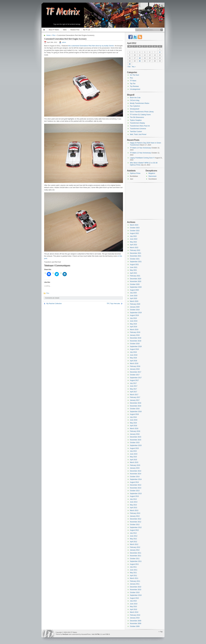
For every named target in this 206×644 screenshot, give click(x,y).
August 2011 (134, 564)
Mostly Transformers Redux (140, 103)
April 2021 (133, 273)
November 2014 (136, 474)
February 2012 (135, 547)
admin (64, 42)
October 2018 (135, 344)
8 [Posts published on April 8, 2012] (160, 52)
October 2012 (135, 525)
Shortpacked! (135, 109)
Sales (65, 30)
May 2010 (133, 607)
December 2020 (136, 279)
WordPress (48, 634)
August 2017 (134, 380)
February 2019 (135, 332)
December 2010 (136, 587)
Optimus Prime (135, 173)
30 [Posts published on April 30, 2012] (130, 64)
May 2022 (133, 242)
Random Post (75, 30)
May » (134, 67)
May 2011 (133, 573)
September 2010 (136, 595)
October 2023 (135, 228)
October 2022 (135, 231)
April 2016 (133, 426)
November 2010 (136, 590)
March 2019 (134, 330)
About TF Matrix (54, 30)
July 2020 (133, 293)
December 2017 (136, 372)
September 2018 (136, 347)
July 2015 (133, 451)
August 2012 (134, 530)
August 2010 (134, 598)
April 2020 (133, 298)
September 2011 (136, 561)
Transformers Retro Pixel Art (140, 126)
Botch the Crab (135, 98)
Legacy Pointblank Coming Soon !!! (142, 158)
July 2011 (133, 567)
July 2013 (133, 499)
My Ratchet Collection (54, 304)
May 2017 (133, 389)
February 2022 (135, 250)
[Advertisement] (143, 201)
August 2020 (134, 290)
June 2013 (134, 502)
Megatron (152, 173)
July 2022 (133, 236)
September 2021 (136, 262)
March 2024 (134, 225)
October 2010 (135, 592)
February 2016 (135, 431)
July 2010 (133, 601)
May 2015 (133, 457)
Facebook (130, 37)
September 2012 (136, 527)
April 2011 (133, 576)
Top (161, 632)
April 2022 (133, 245)
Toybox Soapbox (136, 120)
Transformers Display (137, 123)
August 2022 (134, 233)
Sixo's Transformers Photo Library (142, 112)
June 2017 (134, 386)
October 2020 (135, 284)
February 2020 (135, 304)
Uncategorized (135, 89)
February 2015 (135, 465)
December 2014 (136, 471)
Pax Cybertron (135, 106)
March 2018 (134, 363)
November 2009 (136, 624)
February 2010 (135, 615)
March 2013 (134, 510)
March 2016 (134, 429)
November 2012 (136, 522)
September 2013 (136, 494)
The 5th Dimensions (137, 117)
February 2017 (135, 397)
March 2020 (134, 301)
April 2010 (133, 609)
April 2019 (133, 327)
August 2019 (134, 315)
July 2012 (133, 533)
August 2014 (134, 482)
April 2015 (133, 460)
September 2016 (136, 412)
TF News (133, 81)
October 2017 (135, 375)
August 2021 (134, 265)
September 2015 (136, 445)
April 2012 (133, 542)
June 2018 (134, 355)
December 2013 (136, 485)
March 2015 (134, 462)
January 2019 (135, 335)
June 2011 (134, 570)
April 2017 (133, 392)
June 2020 (134, 296)
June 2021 (134, 267)
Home (44, 30)
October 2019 (135, 310)
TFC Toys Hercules (113, 304)
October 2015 (135, 443)
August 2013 (134, 496)
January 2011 (135, 584)
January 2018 (135, 369)
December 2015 (136, 437)
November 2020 (136, 281)
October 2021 (135, 259)
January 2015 (135, 468)
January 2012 (135, 550)
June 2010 (134, 604)
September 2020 (136, 287)
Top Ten (133, 84)
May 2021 (133, 270)
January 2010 (135, 618)
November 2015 (136, 440)
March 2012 (134, 544)
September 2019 (136, 313)
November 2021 (136, 256)
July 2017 (133, 383)
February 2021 (135, 276)
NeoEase (65, 634)
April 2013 (133, 508)
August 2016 (134, 414)
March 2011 (134, 578)
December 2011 (136, 553)
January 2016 (135, 434)
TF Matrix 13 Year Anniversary (141, 153)
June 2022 (134, 239)
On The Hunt (134, 75)
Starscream (152, 176)
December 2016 (136, 403)
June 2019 (134, 321)
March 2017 (134, 395)
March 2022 (134, 248)
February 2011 (135, 581)
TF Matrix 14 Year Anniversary (141, 148)
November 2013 (136, 488)
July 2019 (133, 318)
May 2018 (133, 358)
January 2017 (135, 400)
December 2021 (136, 253)
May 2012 (133, 539)
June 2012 (134, 536)
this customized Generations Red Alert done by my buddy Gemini (91, 46)
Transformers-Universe (138, 129)
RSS (140, 37)
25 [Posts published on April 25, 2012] (140, 61)
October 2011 (135, 559)
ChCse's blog (135, 100)
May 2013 (133, 505)
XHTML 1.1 (99, 634)
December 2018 (136, 338)
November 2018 (136, 341)
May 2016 (133, 423)
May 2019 (133, 324)
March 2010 (134, 612)
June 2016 (134, 420)
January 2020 (135, 307)
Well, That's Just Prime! (138, 134)
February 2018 (135, 366)
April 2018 (133, 361)
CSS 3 (108, 634)
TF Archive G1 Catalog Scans (140, 115)
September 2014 (136, 479)
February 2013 (135, 513)
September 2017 (136, 378)
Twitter (135, 37)
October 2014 (135, 477)
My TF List (87, 30)
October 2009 (135, 626)
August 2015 (134, 448)
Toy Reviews (134, 86)
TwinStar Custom (136, 132)
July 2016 (133, 417)
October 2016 (135, 409)
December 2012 (136, 519)
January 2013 (135, 516)
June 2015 (134, 454)
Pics (54, 35)
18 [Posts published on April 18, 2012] (140, 58)
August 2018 (134, 349)
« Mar (129, 67)
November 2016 (136, 406)
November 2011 (136, 556)
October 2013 (135, 491)
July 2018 (133, 352)
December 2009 (136, 621)
